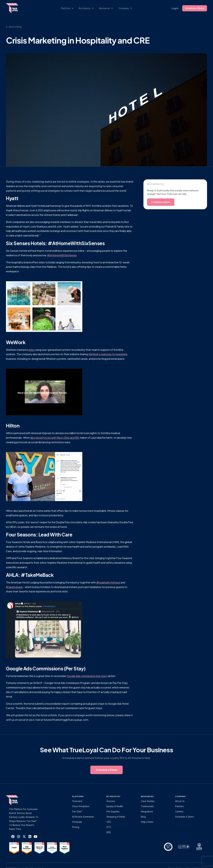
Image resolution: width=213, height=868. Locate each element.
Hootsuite (77, 822)
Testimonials (147, 806)
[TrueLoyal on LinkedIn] (30, 837)
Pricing (76, 827)
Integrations (147, 811)
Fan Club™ (77, 811)
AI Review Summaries (83, 817)
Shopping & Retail (116, 817)
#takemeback (14, 587)
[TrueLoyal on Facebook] (13, 837)
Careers (179, 811)
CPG (109, 822)
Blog (143, 817)
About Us (180, 801)
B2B (109, 832)
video (31, 350)
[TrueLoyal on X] (24, 837)
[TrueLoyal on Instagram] (19, 837)
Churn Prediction (81, 806)
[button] (69, 8)
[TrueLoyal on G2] (14, 848)
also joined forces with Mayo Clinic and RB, (55, 438)
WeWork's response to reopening (108, 354)
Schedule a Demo (195, 8)
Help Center (147, 822)
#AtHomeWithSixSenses (62, 255)
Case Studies (148, 801)
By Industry (113, 796)
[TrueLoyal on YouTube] (35, 837)
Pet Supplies (113, 811)
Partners (179, 806)
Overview (77, 801)
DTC (109, 827)
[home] (15, 8)
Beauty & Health (115, 806)
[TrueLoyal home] (17, 800)
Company (180, 796)
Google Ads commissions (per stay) (87, 676)
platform (78, 796)
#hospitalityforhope (108, 582)
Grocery (111, 801)
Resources (147, 796)
